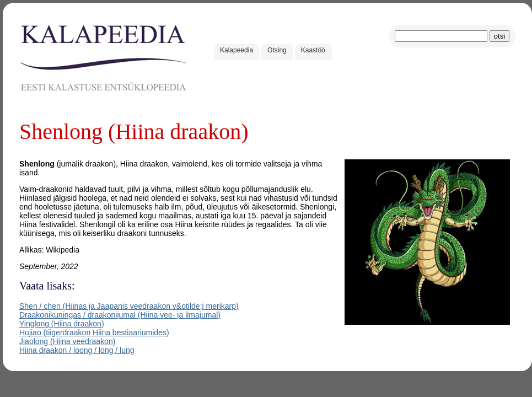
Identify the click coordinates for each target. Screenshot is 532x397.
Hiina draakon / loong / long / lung (77, 350)
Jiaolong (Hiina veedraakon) (67, 341)
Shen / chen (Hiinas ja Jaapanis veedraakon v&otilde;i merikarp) (129, 306)
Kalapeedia (237, 50)
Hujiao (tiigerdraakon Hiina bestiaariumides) (94, 332)
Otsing (277, 50)
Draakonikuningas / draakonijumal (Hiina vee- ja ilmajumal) (120, 315)
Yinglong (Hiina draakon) (62, 324)
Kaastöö (313, 50)
